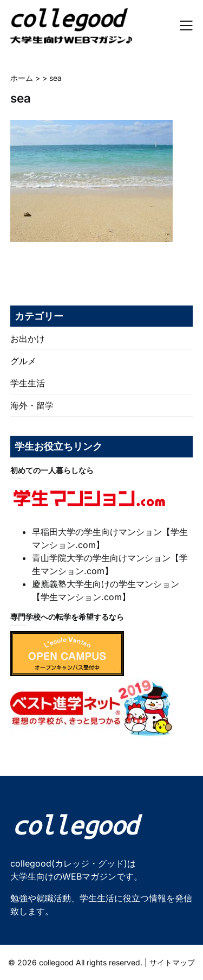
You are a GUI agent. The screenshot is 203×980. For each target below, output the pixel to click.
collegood (56, 962)
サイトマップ (172, 962)
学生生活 (28, 383)
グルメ (23, 361)
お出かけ (28, 339)
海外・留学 (32, 405)
